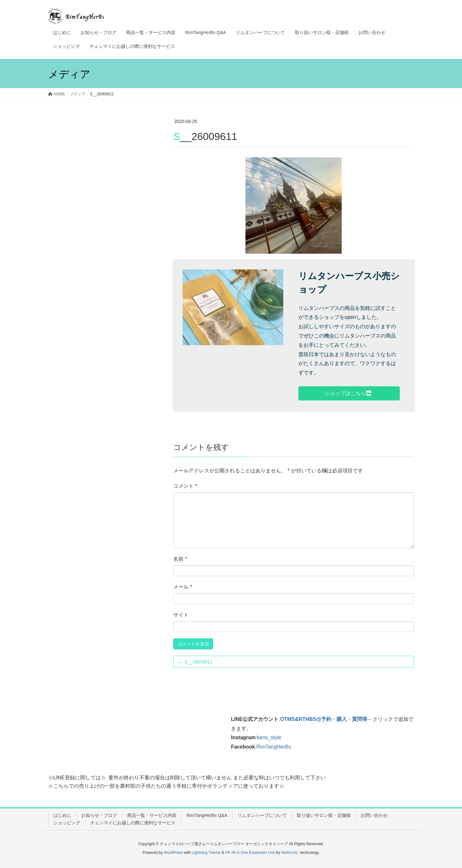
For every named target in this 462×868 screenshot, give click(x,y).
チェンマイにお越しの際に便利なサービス (133, 823)
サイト (181, 615)
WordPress (173, 853)
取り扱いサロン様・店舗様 (324, 815)
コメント (185, 486)
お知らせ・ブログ (99, 815)
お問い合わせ (374, 815)
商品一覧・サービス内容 (152, 815)
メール (183, 587)
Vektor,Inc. (290, 853)
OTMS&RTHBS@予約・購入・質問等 (324, 719)
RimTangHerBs (274, 747)
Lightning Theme (206, 853)
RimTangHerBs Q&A (207, 815)
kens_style (269, 737)
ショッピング (67, 823)
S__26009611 (198, 662)
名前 (180, 559)
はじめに (62, 815)
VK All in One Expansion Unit (250, 853)
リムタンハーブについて (262, 815)
